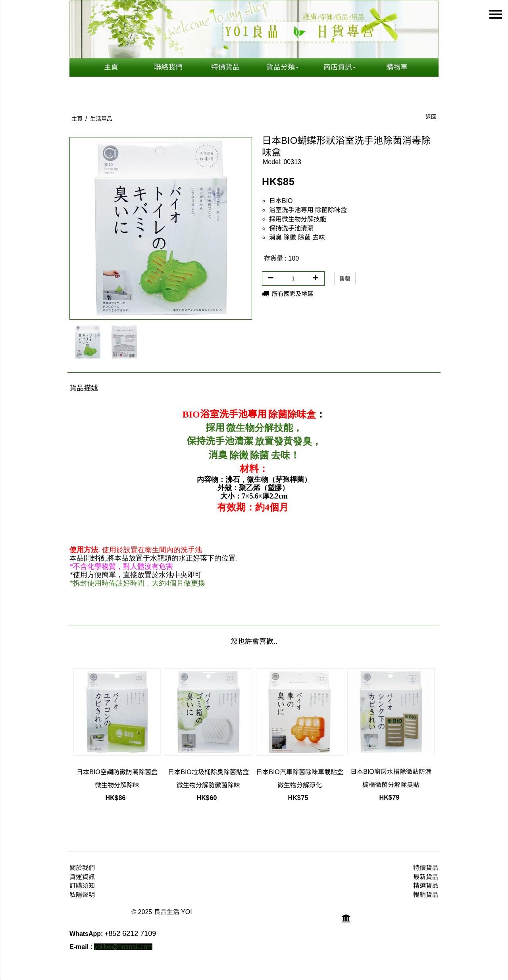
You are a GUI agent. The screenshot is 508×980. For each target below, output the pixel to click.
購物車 (397, 67)
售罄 (345, 278)
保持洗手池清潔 (291, 228)
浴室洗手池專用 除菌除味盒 (308, 210)
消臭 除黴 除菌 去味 (297, 237)
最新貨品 (426, 877)
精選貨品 (426, 886)
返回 (431, 117)
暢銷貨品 (426, 895)
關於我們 (82, 868)
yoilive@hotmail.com (123, 947)
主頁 (111, 67)
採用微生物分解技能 (298, 219)
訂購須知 (82, 886)
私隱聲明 (82, 895)
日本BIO (281, 201)
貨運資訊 (82, 877)
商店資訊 (340, 67)
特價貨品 (225, 67)
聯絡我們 (168, 67)
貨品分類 (283, 67)
